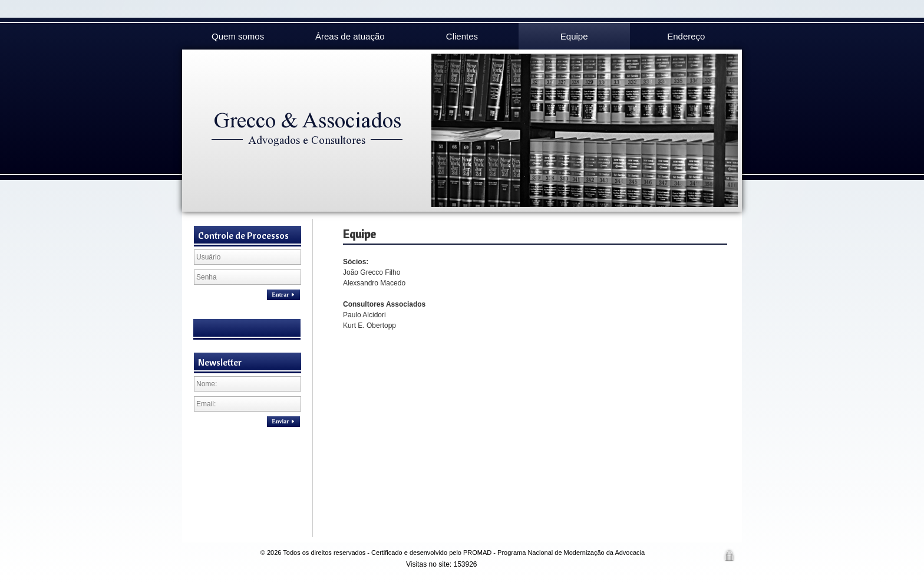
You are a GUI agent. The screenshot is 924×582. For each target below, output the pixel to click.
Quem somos (238, 36)
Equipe (574, 36)
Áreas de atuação (350, 36)
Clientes (462, 36)
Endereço (686, 36)
